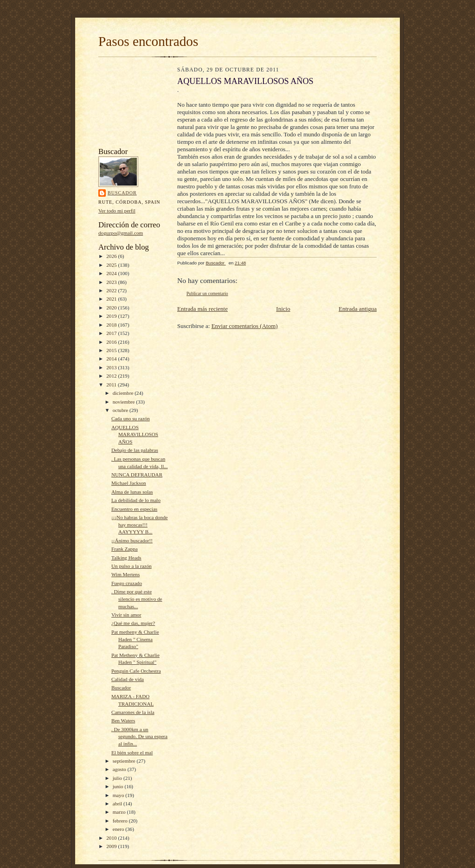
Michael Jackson (129, 483)
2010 (112, 838)
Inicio (283, 309)
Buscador (122, 193)
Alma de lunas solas (132, 492)
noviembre (125, 402)
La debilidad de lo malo (136, 500)
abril (118, 804)
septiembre (125, 761)
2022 (112, 290)
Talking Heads (126, 558)
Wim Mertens (125, 574)
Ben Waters (123, 720)
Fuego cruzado (127, 583)
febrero (121, 821)
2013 (112, 367)
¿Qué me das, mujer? (133, 623)
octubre (121, 410)
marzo (120, 812)
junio (119, 786)
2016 (112, 342)
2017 (112, 333)
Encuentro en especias (134, 509)
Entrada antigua (358, 309)
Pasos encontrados (148, 41)
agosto (120, 769)
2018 (112, 325)
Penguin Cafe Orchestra (136, 671)
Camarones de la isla (133, 712)
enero (119, 829)
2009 (112, 846)
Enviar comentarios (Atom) (245, 326)
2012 (112, 376)
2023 (112, 282)
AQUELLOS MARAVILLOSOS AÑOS (135, 434)
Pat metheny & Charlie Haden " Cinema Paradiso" (135, 639)
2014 (112, 359)
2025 (112, 265)
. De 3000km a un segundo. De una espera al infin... (139, 736)
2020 (112, 308)
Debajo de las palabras (135, 450)
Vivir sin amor (126, 615)
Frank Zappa (125, 549)
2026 (112, 256)
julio (118, 778)
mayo (119, 795)
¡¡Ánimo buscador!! (132, 540)
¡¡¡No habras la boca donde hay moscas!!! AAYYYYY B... (140, 524)
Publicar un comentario (207, 293)
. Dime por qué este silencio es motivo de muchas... (137, 599)
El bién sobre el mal (132, 752)
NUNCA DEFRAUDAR (137, 475)
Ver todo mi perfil (117, 211)
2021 (112, 299)
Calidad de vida (128, 679)
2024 (112, 273)
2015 (112, 350)
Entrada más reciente (202, 309)
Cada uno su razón (131, 418)
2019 (112, 316)
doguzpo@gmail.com (121, 233)
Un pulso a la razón (132, 566)
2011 (112, 385)
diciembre (124, 393)
